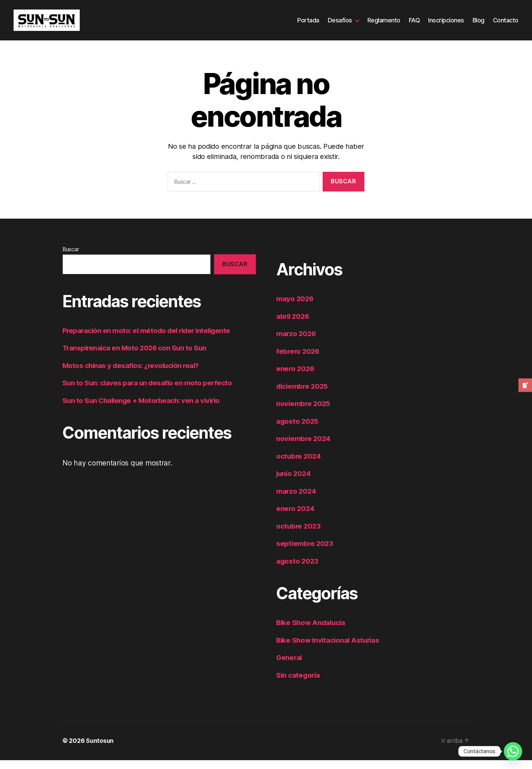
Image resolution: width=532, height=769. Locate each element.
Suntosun (100, 750)
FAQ (414, 25)
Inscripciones (446, 25)
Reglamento (384, 25)
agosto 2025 (298, 430)
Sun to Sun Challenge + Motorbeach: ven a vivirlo (143, 410)
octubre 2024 (299, 465)
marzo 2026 (297, 343)
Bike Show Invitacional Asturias (330, 649)
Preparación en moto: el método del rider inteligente (149, 340)
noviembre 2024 (304, 448)
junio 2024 (294, 483)
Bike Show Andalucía (312, 632)
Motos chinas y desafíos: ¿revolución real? (133, 375)
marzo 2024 (297, 500)
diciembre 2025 (303, 395)
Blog (479, 25)
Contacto (506, 25)
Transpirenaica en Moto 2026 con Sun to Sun (136, 357)
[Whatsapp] (513, 751)
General (290, 667)
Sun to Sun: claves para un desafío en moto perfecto (148, 392)
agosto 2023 (298, 570)
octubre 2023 (299, 535)
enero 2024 (296, 518)
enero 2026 (296, 378)
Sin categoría (299, 684)
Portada (308, 25)
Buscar (71, 258)
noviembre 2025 (304, 413)
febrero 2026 (299, 360)
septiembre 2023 (305, 553)
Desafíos (340, 25)
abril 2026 (293, 325)
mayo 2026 (295, 308)
